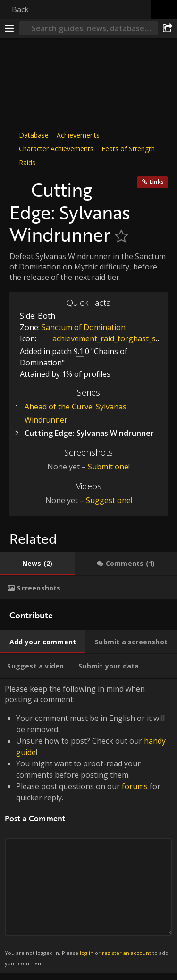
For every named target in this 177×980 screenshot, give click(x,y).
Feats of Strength (128, 149)
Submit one (108, 467)
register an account (126, 953)
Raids (27, 162)
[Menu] (9, 28)
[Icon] (18, 185)
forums (135, 786)
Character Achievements (56, 149)
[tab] (37, 564)
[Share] (168, 28)
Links (157, 182)
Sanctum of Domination (84, 327)
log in (87, 953)
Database (34, 135)
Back (20, 9)
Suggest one (108, 500)
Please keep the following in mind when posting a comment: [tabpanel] (88, 826)
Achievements (78, 135)
